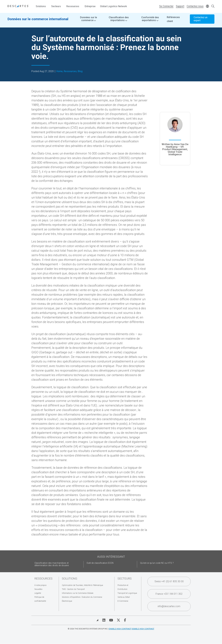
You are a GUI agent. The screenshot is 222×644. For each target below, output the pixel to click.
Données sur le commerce (88, 21)
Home (59, 71)
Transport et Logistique (127, 593)
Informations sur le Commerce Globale (78, 593)
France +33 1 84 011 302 (169, 594)
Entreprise (90, 6)
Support (180, 6)
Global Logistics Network (114, 6)
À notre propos (40, 585)
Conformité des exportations (150, 21)
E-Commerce (123, 601)
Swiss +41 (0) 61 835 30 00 (169, 581)
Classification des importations (119, 21)
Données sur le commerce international (38, 21)
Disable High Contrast (143, 629)
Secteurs (56, 6)
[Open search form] (213, 6)
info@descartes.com (169, 606)
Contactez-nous (195, 6)
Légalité (38, 593)
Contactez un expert (201, 21)
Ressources (73, 6)
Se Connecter (166, 6)
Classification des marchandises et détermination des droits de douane (52, 564)
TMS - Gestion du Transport (73, 589)
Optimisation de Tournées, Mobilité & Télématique (82, 585)
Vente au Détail (124, 597)
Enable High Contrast (120, 629)
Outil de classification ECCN (100, 563)
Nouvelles (38, 589)
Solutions (41, 6)
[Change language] (207, 6)
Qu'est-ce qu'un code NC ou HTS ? (157, 563)
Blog (80, 71)
